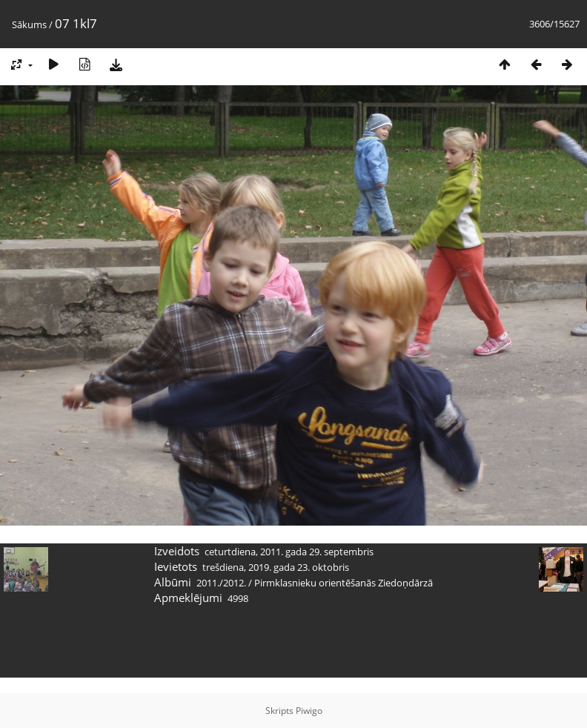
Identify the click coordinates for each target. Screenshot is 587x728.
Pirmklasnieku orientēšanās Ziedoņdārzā (344, 583)
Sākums (29, 24)
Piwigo (309, 711)
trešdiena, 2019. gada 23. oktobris (276, 567)
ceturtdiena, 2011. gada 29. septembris (289, 552)
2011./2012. (221, 583)
